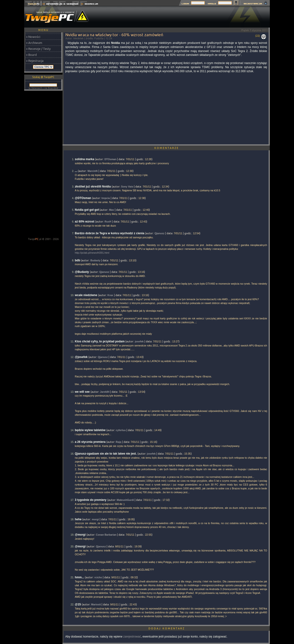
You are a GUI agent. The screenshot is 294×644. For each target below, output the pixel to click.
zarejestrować (132, 637)
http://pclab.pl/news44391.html (92, 253)
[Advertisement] (183, 17)
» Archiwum (34, 43)
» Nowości (33, 37)
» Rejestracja (35, 61)
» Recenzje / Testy (38, 49)
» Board (31, 55)
